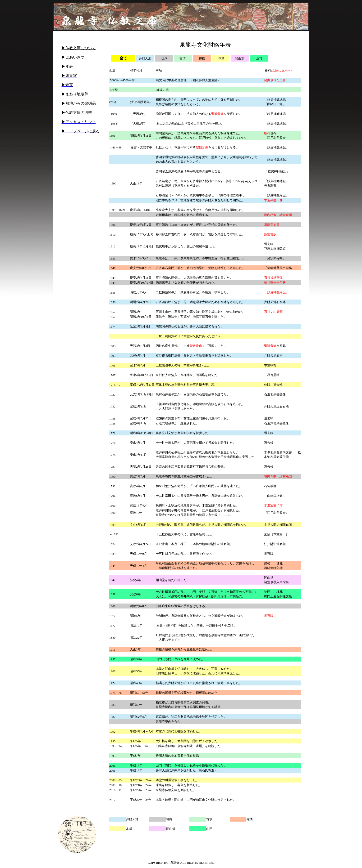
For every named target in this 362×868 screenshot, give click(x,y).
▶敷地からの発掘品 (79, 103)
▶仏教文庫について (79, 48)
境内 (165, 58)
